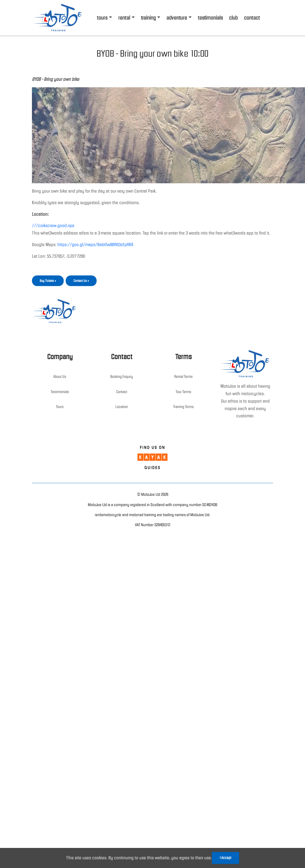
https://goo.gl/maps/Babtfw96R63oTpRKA (95, 245)
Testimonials (60, 392)
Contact (122, 392)
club (233, 18)
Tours (60, 407)
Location (122, 407)
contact (252, 18)
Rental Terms (183, 377)
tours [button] (102, 18)
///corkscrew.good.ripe (53, 225)
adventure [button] (177, 18)
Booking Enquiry (122, 377)
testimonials (210, 18)
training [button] (148, 18)
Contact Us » (81, 281)
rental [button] (124, 18)
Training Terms (183, 407)
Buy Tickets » (48, 281)
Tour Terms (183, 392)
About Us (60, 377)
